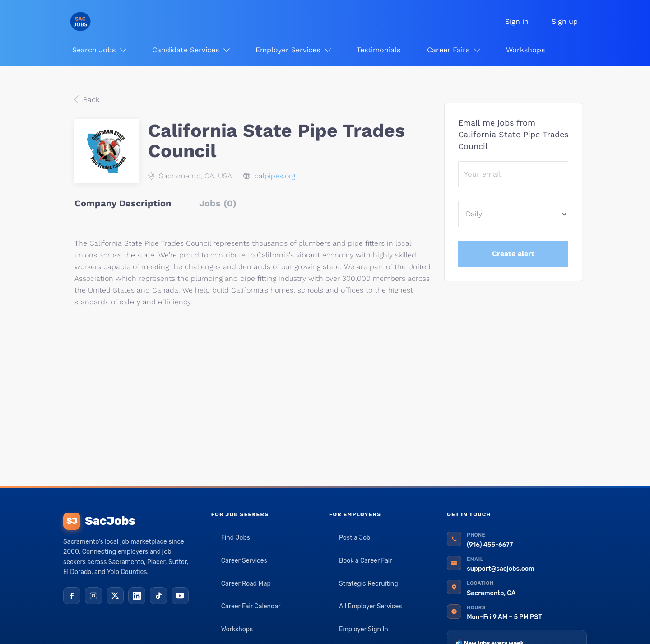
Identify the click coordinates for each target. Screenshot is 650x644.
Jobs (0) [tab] (218, 203)
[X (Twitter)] (115, 596)
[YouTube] (180, 596)
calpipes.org (275, 176)
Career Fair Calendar (251, 606)
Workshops (237, 629)
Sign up (565, 21)
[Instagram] (93, 596)
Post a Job (355, 538)
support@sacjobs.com (500, 569)
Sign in (517, 21)
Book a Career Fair (366, 561)
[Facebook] (72, 596)
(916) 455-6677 (490, 545)
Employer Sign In (364, 629)
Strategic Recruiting (369, 584)
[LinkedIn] (137, 596)
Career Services (244, 561)
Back (90, 100)
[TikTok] (158, 596)
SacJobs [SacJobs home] (99, 521)
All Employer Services (371, 606)
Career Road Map (246, 584)
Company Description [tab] (123, 203)
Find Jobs (236, 538)
